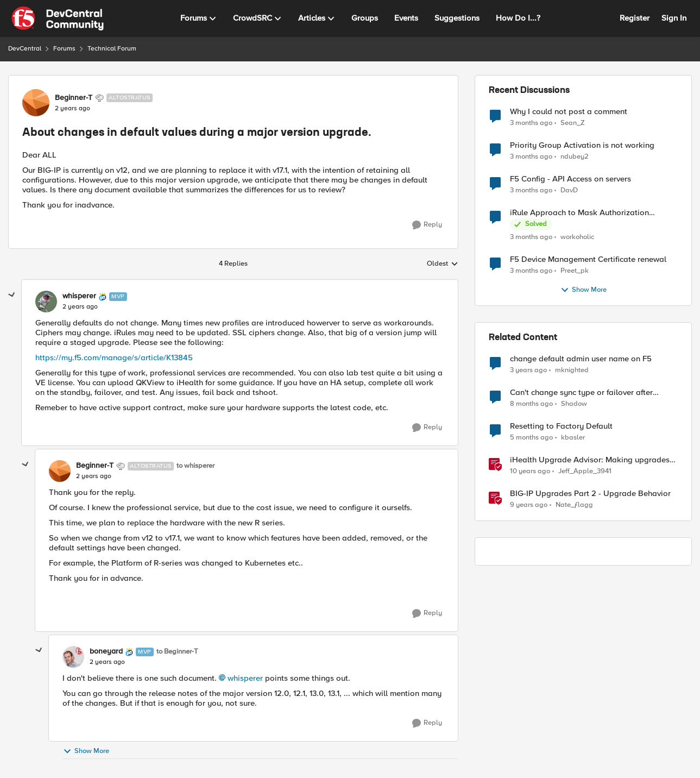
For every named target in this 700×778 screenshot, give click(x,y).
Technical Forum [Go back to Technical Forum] (112, 49)
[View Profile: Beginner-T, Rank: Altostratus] (36, 103)
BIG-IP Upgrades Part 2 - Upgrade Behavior (590, 494)
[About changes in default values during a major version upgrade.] (80, 307)
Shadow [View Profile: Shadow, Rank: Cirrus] (574, 404)
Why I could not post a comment (569, 112)
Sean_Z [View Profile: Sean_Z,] (573, 123)
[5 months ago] (531, 438)
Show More (86, 751)
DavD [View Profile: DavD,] (569, 190)
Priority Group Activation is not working (582, 145)
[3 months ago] (531, 123)
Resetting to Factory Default (561, 426)
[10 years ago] (530, 472)
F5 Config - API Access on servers (570, 179)
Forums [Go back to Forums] (64, 49)
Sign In (674, 18)
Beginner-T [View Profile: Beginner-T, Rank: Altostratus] (74, 98)
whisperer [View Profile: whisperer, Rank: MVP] (79, 296)
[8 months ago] (531, 404)
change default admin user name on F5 (581, 359)
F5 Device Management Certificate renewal (588, 259)
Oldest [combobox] (443, 264)
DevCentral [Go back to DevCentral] (25, 49)
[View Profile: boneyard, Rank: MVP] (73, 657)
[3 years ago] (528, 371)
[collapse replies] (12, 295)
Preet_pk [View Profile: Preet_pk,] (575, 271)
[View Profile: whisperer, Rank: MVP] (46, 302)
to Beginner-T (177, 652)
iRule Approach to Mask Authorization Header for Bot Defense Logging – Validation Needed (593, 213)
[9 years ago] (529, 505)
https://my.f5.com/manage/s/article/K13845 (114, 357)
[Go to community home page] (58, 18)
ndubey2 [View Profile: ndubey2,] (575, 157)
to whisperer (196, 466)
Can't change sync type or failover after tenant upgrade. (581, 393)
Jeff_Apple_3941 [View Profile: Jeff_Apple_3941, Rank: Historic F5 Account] (585, 471)
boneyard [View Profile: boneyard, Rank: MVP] (106, 651)
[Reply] (427, 225)
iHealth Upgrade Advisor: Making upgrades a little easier (593, 460)
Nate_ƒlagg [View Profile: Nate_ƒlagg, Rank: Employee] (574, 505)
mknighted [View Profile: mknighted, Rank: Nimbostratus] (572, 370)
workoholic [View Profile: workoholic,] (577, 237)
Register (635, 18)
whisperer (245, 678)
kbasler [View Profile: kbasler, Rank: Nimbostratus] (573, 438)
